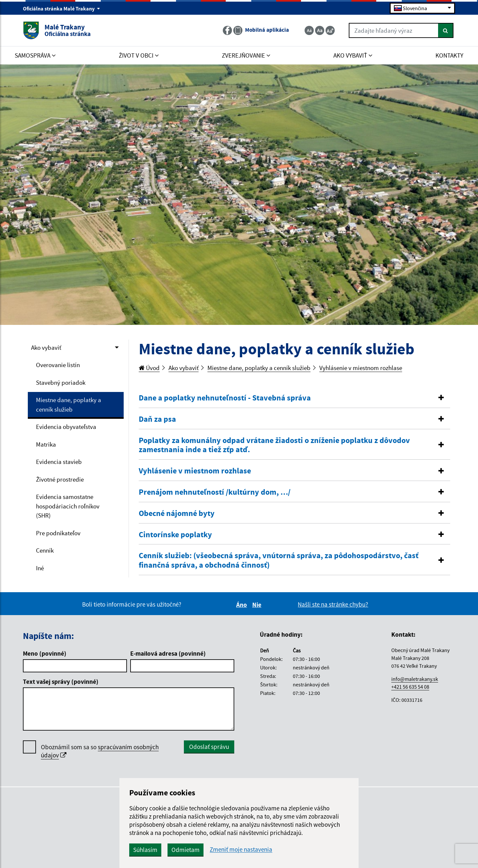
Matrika (46, 444)
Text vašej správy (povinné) (61, 682)
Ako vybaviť (46, 347)
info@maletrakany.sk (415, 679)
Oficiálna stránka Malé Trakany (62, 9)
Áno (243, 605)
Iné (40, 568)
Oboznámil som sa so (100, 751)
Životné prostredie (60, 479)
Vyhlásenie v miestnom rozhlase (361, 368)
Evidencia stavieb (59, 462)
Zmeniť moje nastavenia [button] (241, 850)
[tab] (294, 398)
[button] (294, 398)
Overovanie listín (58, 365)
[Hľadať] (446, 30)
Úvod (149, 368)
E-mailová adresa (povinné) (168, 653)
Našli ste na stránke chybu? (333, 604)
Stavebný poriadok (61, 382)
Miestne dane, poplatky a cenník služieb (69, 405)
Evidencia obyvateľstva (66, 427)
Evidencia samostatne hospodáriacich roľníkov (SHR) (68, 506)
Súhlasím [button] (145, 850)
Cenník (45, 550)
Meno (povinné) (45, 653)
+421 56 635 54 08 (410, 687)
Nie (258, 605)
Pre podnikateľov (58, 533)
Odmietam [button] (186, 850)
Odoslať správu (209, 747)
